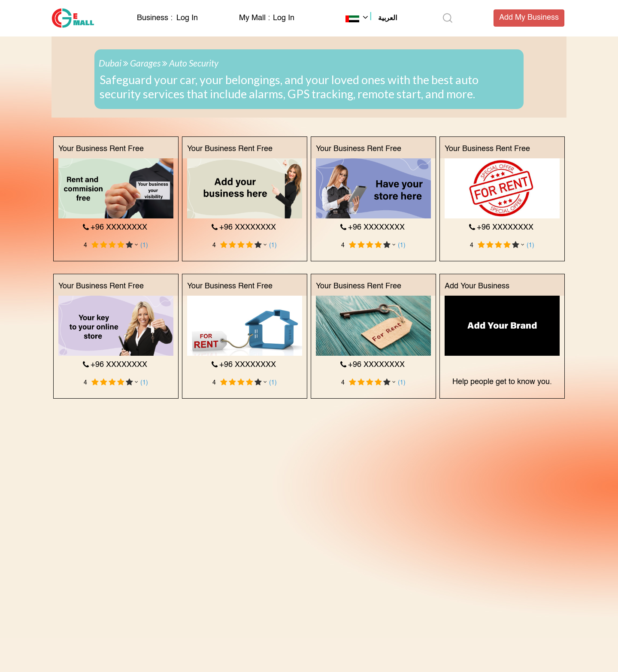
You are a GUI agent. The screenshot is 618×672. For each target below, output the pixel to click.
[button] (371, 19)
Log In (187, 18)
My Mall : (254, 18)
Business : (156, 18)
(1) (144, 245)
